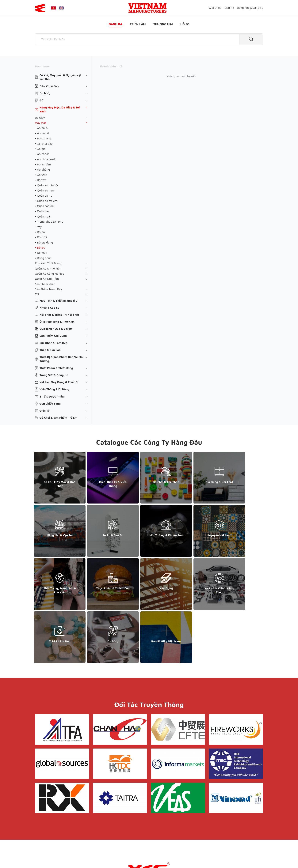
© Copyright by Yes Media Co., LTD (57, 858)
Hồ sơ (185, 24)
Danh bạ (115, 24)
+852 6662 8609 (223, 825)
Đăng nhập (244, 8)
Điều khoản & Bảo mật (151, 822)
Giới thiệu (215, 8)
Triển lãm (138, 24)
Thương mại (163, 24)
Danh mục (42, 66)
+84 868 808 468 (48, 825)
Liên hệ (229, 8)
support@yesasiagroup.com (55, 829)
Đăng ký (258, 8)
